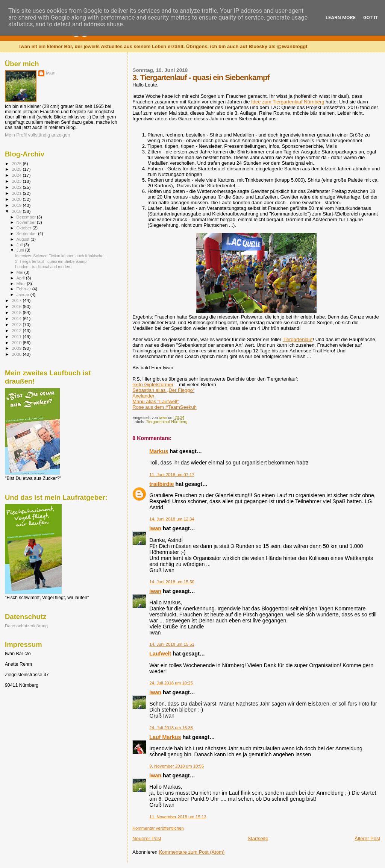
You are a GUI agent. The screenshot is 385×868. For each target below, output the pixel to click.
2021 (17, 193)
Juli (20, 245)
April (21, 278)
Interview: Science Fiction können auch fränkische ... (61, 256)
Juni (21, 250)
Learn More (341, 17)
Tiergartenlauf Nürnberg (167, 422)
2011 (17, 336)
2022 (17, 187)
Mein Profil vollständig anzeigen (38, 135)
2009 (17, 348)
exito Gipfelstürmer (153, 385)
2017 (17, 300)
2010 (17, 342)
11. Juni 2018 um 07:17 (172, 475)
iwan (155, 528)
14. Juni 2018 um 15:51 (172, 644)
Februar (24, 289)
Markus (159, 451)
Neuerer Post (147, 838)
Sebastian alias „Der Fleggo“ (163, 390)
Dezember (27, 217)
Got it (371, 17)
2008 (17, 354)
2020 (17, 199)
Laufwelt (160, 654)
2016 (17, 306)
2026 (17, 163)
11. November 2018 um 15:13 (178, 817)
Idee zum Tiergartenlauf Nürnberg (288, 102)
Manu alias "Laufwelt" (156, 401)
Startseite (258, 838)
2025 (17, 169)
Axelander (143, 396)
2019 (17, 205)
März (22, 284)
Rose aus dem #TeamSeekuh (164, 407)
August (24, 239)
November (27, 222)
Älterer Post (367, 838)
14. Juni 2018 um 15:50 (172, 582)
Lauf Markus (165, 737)
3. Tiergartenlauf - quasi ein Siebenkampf (51, 261)
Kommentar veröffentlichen (158, 828)
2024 (17, 175)
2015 (17, 312)
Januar (23, 294)
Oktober (25, 228)
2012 (17, 330)
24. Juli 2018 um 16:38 (171, 728)
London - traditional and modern (43, 267)
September (27, 234)
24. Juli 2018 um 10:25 (171, 683)
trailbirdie (161, 484)
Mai (20, 272)
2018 (17, 211)
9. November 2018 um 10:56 (177, 766)
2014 (17, 318)
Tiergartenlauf (298, 339)
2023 (17, 181)
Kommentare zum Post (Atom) (192, 852)
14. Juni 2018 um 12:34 (172, 519)
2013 (17, 324)
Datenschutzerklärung (26, 626)
